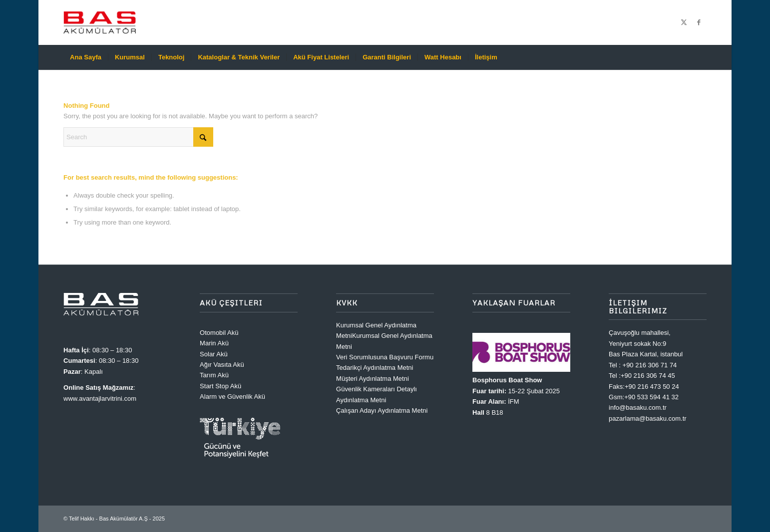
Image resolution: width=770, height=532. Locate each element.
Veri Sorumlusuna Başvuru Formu (385, 357)
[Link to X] (684, 22)
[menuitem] (86, 57)
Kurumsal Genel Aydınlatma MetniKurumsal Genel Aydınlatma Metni (384, 336)
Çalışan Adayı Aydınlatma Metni (382, 410)
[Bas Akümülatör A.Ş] (100, 22)
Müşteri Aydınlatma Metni (373, 379)
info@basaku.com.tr (638, 407)
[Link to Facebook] (699, 22)
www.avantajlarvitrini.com (100, 399)
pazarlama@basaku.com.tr (648, 418)
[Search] (700, 57)
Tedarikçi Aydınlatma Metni (375, 368)
